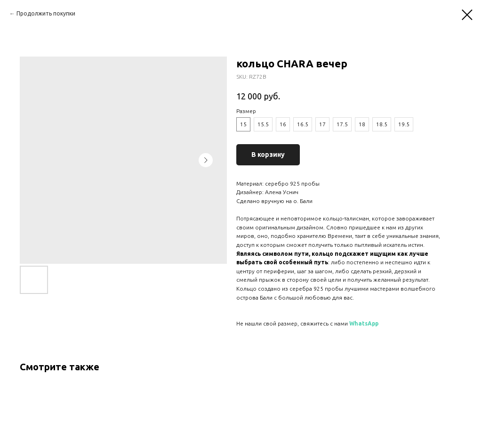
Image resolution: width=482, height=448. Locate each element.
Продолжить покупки (46, 13)
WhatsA (361, 323)
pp (375, 323)
